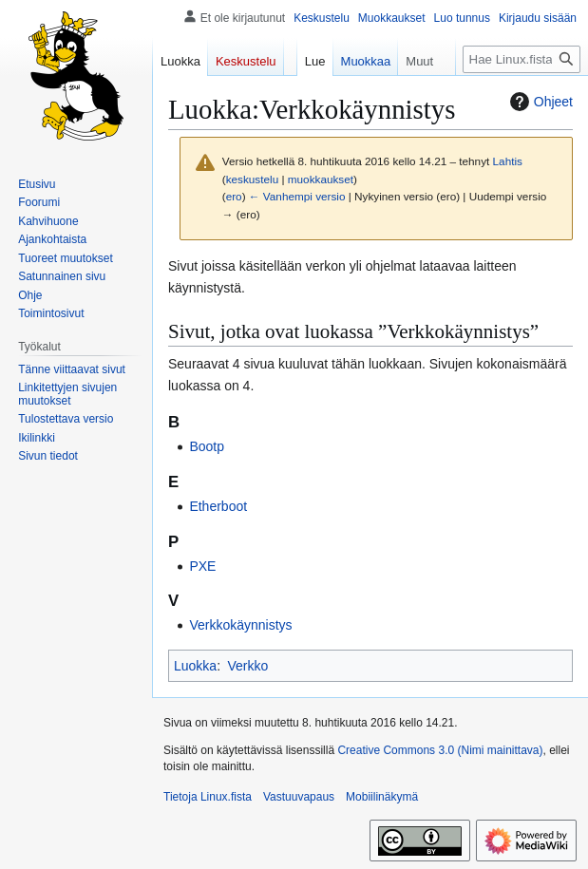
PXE (202, 566)
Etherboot (218, 506)
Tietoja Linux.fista (208, 797)
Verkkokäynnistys (240, 625)
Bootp (207, 446)
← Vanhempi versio (297, 196)
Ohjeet (539, 102)
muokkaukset (321, 179)
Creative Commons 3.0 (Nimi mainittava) (440, 750)
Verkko (247, 666)
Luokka (195, 666)
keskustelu (253, 179)
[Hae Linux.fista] (522, 59)
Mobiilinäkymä (382, 797)
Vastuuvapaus (299, 797)
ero (234, 196)
